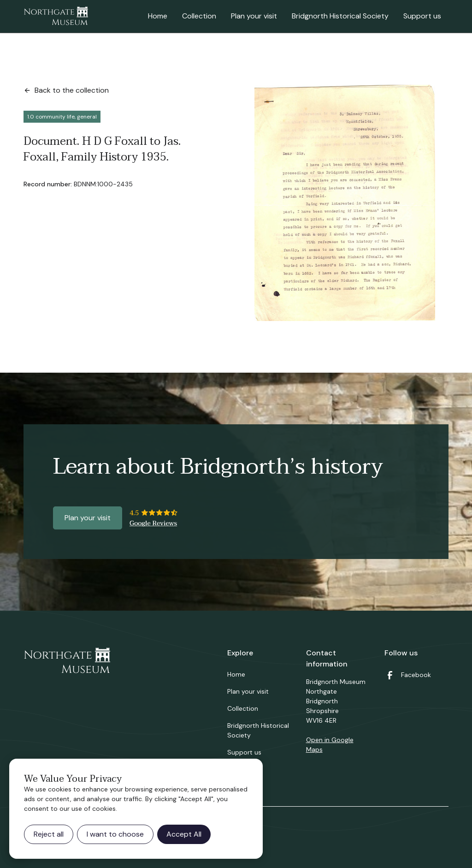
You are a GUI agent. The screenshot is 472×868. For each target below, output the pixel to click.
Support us (422, 16)
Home (158, 16)
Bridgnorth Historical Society (340, 16)
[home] (56, 17)
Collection (199, 16)
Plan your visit (254, 16)
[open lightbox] (345, 203)
